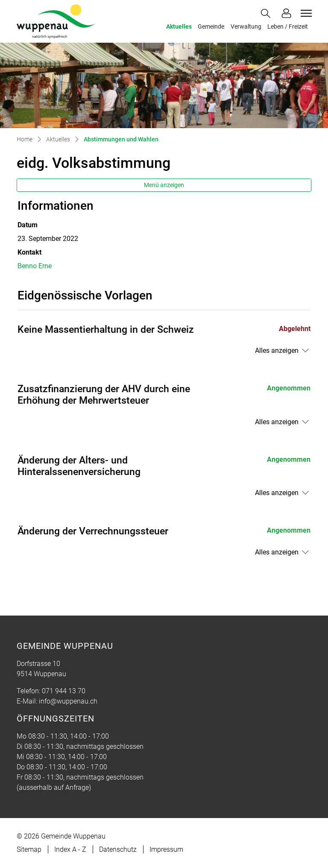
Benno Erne (35, 266)
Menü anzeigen (164, 185)
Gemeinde (211, 27)
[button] (267, 13)
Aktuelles (179, 27)
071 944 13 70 (64, 691)
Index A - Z (70, 849)
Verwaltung (246, 27)
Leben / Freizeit (288, 27)
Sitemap (29, 849)
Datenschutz (118, 849)
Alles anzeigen (277, 350)
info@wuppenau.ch (68, 701)
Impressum (166, 849)
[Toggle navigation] (305, 13)
